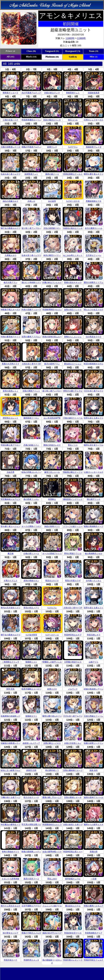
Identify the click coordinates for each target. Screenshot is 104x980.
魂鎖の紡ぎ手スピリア (52, 933)
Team (94, 51)
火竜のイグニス (11, 581)
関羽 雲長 (11, 689)
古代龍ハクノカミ (94, 581)
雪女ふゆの (52, 879)
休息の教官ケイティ (52, 255)
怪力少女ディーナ (31, 797)
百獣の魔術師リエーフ (73, 770)
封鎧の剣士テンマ (52, 93)
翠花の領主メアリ (31, 608)
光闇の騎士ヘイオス (52, 743)
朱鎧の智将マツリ (52, 526)
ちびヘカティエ (52, 635)
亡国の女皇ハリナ (11, 120)
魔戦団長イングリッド (73, 499)
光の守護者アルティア (31, 93)
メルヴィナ (73, 689)
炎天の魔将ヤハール (94, 228)
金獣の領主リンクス (73, 310)
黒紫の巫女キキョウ (73, 282)
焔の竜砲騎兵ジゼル (94, 553)
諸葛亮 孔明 (31, 770)
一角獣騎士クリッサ (11, 662)
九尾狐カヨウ (11, 255)
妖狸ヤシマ (52, 147)
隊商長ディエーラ (11, 93)
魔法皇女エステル (73, 906)
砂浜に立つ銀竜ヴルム (11, 770)
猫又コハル (73, 120)
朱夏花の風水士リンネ (73, 228)
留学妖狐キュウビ (73, 879)
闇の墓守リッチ (94, 499)
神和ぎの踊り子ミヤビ (73, 391)
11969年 (81, 38)
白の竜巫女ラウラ (94, 337)
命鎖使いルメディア (31, 743)
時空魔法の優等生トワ (11, 824)
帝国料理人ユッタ (31, 960)
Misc (94, 57)
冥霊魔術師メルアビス (11, 499)
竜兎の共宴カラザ (73, 581)
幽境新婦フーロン (31, 418)
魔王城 (11, 553)
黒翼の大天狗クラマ (11, 364)
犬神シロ (31, 201)
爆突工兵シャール (52, 472)
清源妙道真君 (94, 93)
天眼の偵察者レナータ (11, 147)
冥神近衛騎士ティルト (73, 174)
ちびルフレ (52, 608)
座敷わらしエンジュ (73, 337)
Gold (73, 57)
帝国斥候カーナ (11, 960)
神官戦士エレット (11, 418)
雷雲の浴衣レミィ (11, 391)
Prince (10, 51)
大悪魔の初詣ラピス (73, 662)
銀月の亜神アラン (52, 364)
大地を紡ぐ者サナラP (73, 608)
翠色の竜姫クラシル (73, 553)
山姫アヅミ (94, 662)
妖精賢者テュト (31, 174)
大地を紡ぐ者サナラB (31, 364)
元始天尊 (11, 472)
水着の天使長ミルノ (73, 743)
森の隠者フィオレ (31, 499)
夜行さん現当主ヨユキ (11, 906)
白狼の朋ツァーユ (31, 553)
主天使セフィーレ (94, 255)
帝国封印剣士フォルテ (94, 960)
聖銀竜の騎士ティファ (73, 472)
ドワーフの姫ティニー (73, 526)
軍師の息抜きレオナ (52, 445)
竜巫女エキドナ (52, 581)
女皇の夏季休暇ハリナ (52, 852)
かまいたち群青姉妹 (11, 879)
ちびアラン (73, 147)
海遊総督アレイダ (94, 147)
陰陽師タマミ (31, 716)
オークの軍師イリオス (31, 526)
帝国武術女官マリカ (73, 933)
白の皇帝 (52, 201)
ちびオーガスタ (73, 201)
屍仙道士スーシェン (73, 364)
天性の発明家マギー (52, 228)
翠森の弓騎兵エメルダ (31, 933)
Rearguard (73, 51)
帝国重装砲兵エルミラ (52, 824)
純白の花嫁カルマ (11, 201)
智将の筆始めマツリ (11, 852)
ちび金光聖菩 (31, 635)
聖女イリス (73, 445)
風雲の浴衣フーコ (31, 879)
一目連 (94, 879)
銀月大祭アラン (11, 282)
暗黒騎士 (52, 499)
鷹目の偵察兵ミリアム (94, 282)
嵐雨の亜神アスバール (94, 797)
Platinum (52, 57)
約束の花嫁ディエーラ (31, 310)
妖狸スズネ (52, 689)
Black (31, 57)
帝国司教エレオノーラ (73, 960)
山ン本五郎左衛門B (52, 418)
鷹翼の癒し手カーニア (52, 797)
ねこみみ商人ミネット (73, 255)
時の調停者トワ (52, 770)
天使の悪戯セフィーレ (94, 716)
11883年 (70, 38)
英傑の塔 (94, 852)
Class (31, 51)
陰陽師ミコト (31, 662)
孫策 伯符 (94, 770)
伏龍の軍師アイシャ (31, 391)
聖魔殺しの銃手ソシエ (52, 662)
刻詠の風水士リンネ (52, 120)
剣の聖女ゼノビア (11, 933)
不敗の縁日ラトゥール (73, 418)
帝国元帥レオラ (94, 635)
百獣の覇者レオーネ (73, 797)
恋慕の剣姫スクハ (31, 445)
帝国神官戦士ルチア (73, 635)
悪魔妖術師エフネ (94, 201)
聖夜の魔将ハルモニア (94, 906)
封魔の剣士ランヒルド (52, 282)
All (10, 57)
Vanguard (52, 51)
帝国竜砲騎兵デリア (94, 933)
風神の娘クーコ (52, 174)
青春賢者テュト (73, 93)
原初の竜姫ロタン (31, 581)
